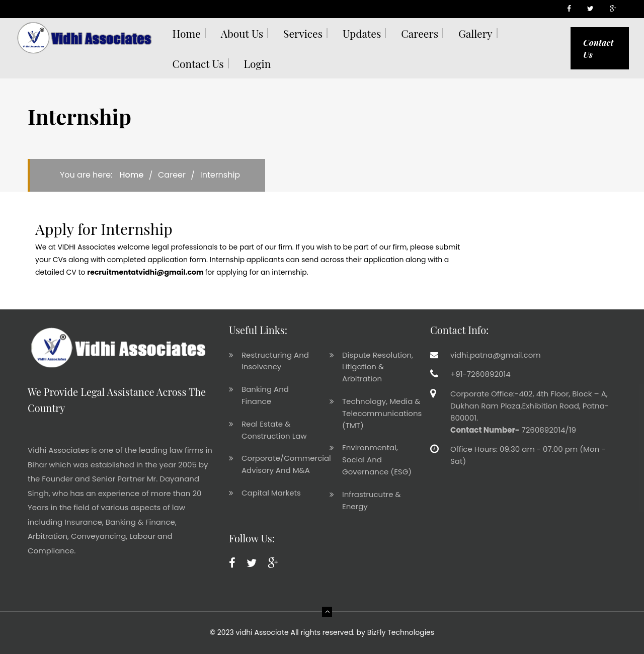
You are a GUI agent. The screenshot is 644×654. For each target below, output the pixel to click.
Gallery (475, 33)
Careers (420, 33)
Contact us (198, 63)
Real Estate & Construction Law (274, 430)
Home (187, 33)
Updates (362, 33)
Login (258, 63)
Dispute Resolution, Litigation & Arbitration (378, 367)
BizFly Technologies (401, 632)
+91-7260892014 (480, 374)
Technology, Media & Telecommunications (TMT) (382, 413)
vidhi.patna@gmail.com (496, 355)
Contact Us (598, 48)
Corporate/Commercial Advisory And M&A (286, 464)
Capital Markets (271, 493)
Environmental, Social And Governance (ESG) (377, 460)
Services (303, 33)
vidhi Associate (262, 632)
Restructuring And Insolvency (275, 361)
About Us (242, 33)
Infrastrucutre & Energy (372, 500)
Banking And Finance (265, 395)
